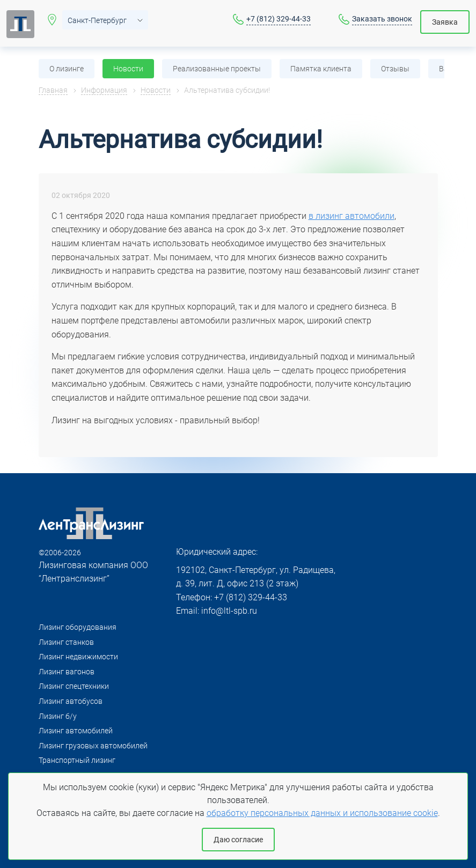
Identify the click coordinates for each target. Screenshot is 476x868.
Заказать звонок (382, 19)
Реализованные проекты (217, 69)
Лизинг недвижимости (78, 657)
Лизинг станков (66, 642)
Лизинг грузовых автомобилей (93, 746)
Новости (128, 69)
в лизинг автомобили (351, 216)
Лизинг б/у (58, 716)
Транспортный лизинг (77, 760)
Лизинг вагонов (67, 672)
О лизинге (67, 69)
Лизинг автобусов (71, 701)
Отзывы (395, 69)
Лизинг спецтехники (74, 686)
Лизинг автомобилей (76, 731)
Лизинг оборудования (78, 627)
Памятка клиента (321, 69)
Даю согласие (238, 840)
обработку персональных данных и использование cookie (322, 813)
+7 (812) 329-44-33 (279, 19)
